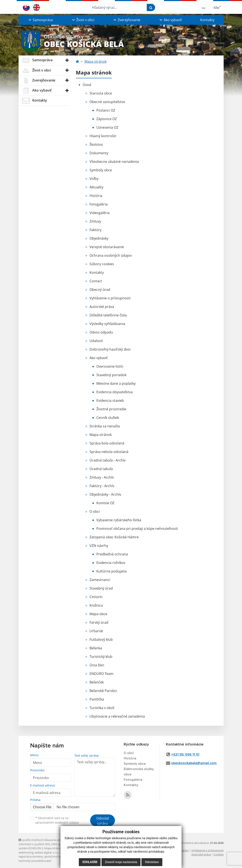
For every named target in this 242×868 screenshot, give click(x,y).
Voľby (94, 179)
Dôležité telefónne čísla (108, 315)
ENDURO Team (101, 674)
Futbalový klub (101, 639)
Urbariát (96, 631)
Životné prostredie (111, 409)
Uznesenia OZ (107, 127)
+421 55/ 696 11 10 (185, 754)
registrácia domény (31, 856)
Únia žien (97, 665)
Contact (96, 281)
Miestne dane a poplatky (116, 383)
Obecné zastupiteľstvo (107, 102)
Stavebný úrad (101, 588)
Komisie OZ (105, 503)
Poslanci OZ (106, 110)
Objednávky (99, 238)
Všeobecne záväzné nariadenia (114, 162)
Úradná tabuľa (101, 469)
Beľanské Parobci (103, 691)
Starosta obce (101, 93)
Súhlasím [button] (90, 862)
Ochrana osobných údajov (111, 255)
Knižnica (96, 605)
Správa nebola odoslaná (109, 452)
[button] (40, 20)
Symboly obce (101, 170)
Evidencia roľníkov (111, 563)
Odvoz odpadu (101, 332)
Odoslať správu (103, 821)
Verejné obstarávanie (107, 247)
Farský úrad (99, 622)
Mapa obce (98, 614)
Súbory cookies (102, 264)
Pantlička (97, 699)
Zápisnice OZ (107, 119)
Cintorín (96, 597)
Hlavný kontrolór (103, 136)
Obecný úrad (100, 290)
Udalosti (96, 341)
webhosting (26, 852)
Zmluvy (95, 221)
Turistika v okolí (102, 708)
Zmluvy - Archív (102, 477)
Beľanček (97, 682)
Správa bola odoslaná (107, 443)
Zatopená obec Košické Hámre (114, 537)
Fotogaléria (99, 204)
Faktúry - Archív (102, 486)
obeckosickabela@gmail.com (194, 763)
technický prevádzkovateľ (35, 861)
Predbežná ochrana (112, 554)
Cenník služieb (108, 418)
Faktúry (95, 230)
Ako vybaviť (99, 358)
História (96, 196)
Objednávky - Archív (105, 494)
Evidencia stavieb (110, 401)
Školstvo (96, 144)
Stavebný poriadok (111, 375)
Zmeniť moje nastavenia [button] (121, 862)
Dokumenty (99, 153)
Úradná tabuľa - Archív (108, 460)
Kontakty (207, 20)
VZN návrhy (99, 546)
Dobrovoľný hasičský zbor (110, 349)
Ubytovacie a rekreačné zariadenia (117, 716)
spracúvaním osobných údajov (57, 822)
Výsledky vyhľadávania (107, 324)
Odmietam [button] (152, 862)
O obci (95, 511)
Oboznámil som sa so (57, 820)
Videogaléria (100, 213)
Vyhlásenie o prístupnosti (110, 298)
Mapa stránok (95, 61)
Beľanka (96, 648)
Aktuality (96, 187)
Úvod (87, 85)
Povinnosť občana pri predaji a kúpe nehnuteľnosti (137, 529)
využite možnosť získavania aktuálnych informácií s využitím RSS (45, 842)
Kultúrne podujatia (111, 571)
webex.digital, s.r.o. (47, 852)
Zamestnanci (100, 580)
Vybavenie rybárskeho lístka (119, 520)
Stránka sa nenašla (105, 426)
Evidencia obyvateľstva (114, 392)
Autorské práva (102, 307)
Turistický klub (101, 657)
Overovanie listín (110, 366)
